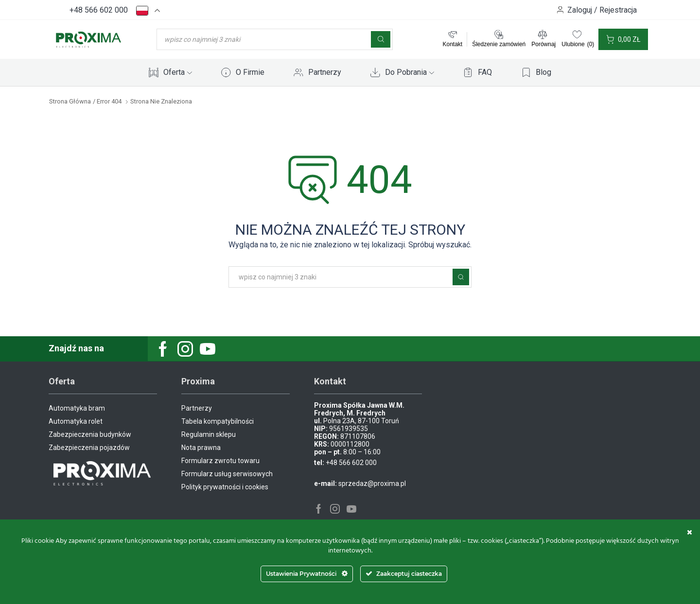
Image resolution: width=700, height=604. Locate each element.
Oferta (178, 72)
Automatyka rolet (76, 421)
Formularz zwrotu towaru (220, 461)
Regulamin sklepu (209, 434)
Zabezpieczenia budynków (90, 434)
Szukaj (461, 277)
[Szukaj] (381, 39)
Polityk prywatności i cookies (225, 487)
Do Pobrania (410, 72)
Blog (543, 72)
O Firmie (250, 72)
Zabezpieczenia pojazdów (89, 448)
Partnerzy (325, 72)
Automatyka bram (77, 408)
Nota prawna (201, 448)
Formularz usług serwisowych (227, 474)
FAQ (485, 72)
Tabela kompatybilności (218, 421)
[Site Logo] (88, 39)
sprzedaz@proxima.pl (372, 483)
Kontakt (452, 44)
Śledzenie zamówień (499, 44)
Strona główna (70, 101)
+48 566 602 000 (99, 10)
